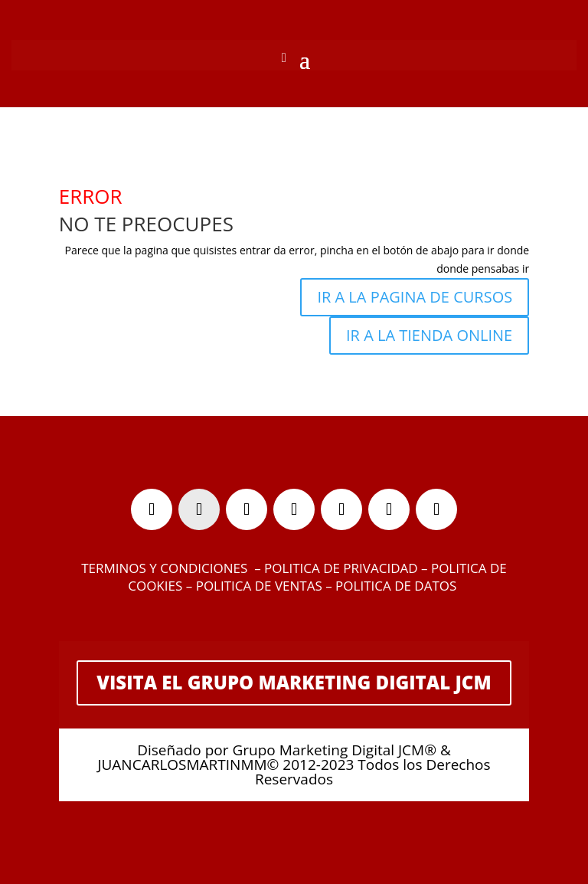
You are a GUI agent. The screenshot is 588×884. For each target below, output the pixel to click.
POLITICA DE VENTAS (259, 586)
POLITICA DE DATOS (398, 586)
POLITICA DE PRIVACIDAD (341, 568)
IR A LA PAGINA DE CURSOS (415, 297)
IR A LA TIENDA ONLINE (429, 335)
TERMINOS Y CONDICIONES (164, 568)
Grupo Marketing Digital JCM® (334, 750)
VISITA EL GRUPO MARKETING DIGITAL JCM (294, 682)
